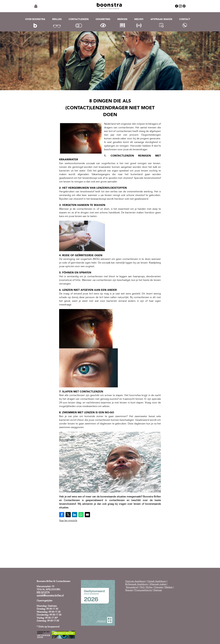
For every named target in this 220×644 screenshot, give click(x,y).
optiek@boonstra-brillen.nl (50, 596)
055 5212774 (43, 593)
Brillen (57, 19)
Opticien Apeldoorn (136, 581)
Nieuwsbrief (132, 587)
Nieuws (139, 19)
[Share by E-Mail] (87, 515)
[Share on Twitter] (68, 515)
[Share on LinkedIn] (75, 515)
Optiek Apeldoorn (157, 581)
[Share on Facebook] (62, 515)
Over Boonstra (35, 19)
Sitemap (158, 590)
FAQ (142, 587)
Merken (122, 19)
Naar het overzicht (68, 520)
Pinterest (184, 6)
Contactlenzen (79, 19)
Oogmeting (103, 19)
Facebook (177, 6)
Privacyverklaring (143, 590)
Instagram (180, 6)
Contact (185, 19)
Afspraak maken (161, 19)
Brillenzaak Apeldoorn (137, 584)
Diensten (159, 587)
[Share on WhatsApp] (81, 515)
